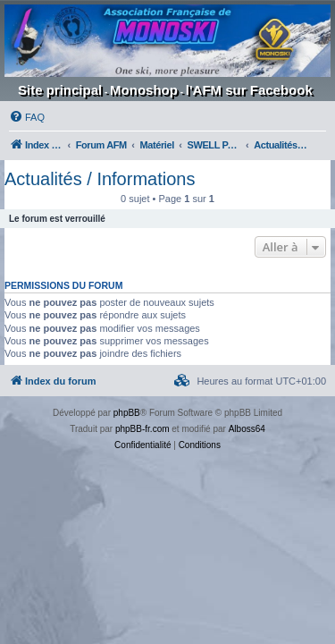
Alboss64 (247, 429)
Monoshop (144, 90)
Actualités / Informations (100, 179)
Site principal (60, 90)
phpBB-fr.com (142, 429)
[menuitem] (27, 117)
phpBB (127, 413)
